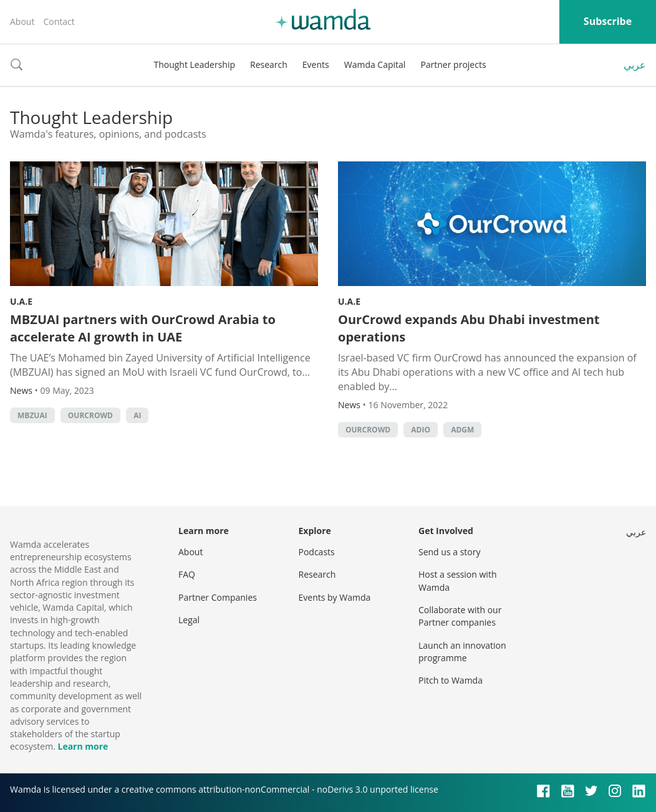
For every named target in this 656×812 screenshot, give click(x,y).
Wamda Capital (375, 64)
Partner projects (453, 64)
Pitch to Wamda (451, 680)
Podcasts (317, 552)
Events (316, 64)
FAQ (187, 574)
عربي (635, 65)
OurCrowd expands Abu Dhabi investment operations (469, 328)
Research (269, 64)
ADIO (421, 430)
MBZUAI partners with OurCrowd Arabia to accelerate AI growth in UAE (143, 328)
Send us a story (449, 552)
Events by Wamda (335, 597)
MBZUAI (32, 415)
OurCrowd (90, 415)
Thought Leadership (194, 64)
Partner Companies (218, 597)
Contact (59, 21)
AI (137, 415)
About (22, 21)
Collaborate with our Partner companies (460, 616)
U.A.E (21, 301)
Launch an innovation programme (462, 652)
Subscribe (608, 21)
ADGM (462, 430)
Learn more (83, 746)
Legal (189, 620)
